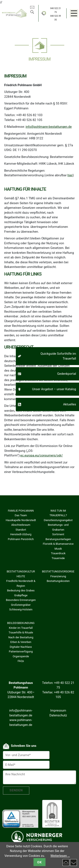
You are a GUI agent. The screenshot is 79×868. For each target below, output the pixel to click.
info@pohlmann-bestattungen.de (49, 127)
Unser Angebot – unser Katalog (54, 389)
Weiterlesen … (60, 856)
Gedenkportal (67, 374)
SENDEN (16, 790)
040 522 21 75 (56, 10)
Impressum (58, 710)
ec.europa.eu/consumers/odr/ (42, 455)
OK (40, 862)
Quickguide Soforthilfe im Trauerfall (58, 356)
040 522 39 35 (56, 18)
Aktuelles (70, 404)
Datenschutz (58, 715)
